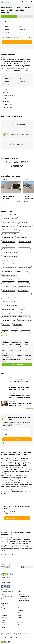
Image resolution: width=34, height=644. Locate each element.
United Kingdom (6, 625)
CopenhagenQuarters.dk (24, 601)
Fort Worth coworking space (9, 249)
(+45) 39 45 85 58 (5, 583)
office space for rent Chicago (9, 222)
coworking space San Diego (9, 241)
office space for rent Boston (9, 260)
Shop (19, 79)
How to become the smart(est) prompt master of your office (20, 404)
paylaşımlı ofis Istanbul (19, 328)
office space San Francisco (25, 287)
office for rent (21, 309)
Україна (19, 615)
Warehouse (6, 79)
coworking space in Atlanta (23, 271)
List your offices (17, 518)
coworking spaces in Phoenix (24, 294)
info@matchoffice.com (6, 581)
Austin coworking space (8, 271)
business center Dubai (25, 317)
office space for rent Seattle (9, 226)
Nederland (4, 618)
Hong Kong (20, 620)
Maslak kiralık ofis (6, 328)
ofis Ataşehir (5, 332)
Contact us (4, 599)
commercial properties (13, 67)
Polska (19, 618)
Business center (22, 76)
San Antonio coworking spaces (9, 256)
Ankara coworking (26, 332)
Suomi (3, 613)
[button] (20, 183)
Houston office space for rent (25, 226)
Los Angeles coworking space (9, 268)
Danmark (4, 606)
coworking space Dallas (23, 283)
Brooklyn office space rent (25, 222)
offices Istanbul (15, 332)
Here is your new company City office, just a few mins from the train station (20, 397)
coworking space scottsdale (9, 290)
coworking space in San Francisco (10, 253)
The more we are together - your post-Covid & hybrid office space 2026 (20, 381)
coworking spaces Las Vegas (9, 287)
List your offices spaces (7, 597)
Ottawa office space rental (8, 309)
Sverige (3, 608)
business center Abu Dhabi (9, 320)
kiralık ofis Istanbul (18, 324)
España (3, 627)
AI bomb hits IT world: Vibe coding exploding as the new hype (19, 389)
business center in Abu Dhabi (25, 320)
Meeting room (21, 81)
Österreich (20, 610)
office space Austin (7, 298)
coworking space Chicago (25, 268)
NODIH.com (21, 594)
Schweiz (19, 613)
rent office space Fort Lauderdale (10, 305)
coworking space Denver (8, 294)
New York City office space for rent (10, 234)
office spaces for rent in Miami (9, 264)
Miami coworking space (24, 249)
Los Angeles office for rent (8, 283)
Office (5, 76)
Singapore (20, 622)
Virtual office (6, 84)
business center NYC (23, 290)
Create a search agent (7, 592)
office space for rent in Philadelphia (10, 230)
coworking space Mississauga (9, 317)
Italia (18, 608)
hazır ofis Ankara (6, 324)
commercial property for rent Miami (10, 279)
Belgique (4, 620)
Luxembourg (5, 622)
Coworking (6, 81)
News (19, 592)
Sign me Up (17, 439)
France (19, 606)
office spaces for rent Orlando (9, 302)
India (18, 625)
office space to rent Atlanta (25, 241)
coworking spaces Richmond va (10, 245)
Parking (20, 84)
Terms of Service (10, 635)
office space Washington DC (9, 275)
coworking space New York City (10, 215)
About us (4, 594)
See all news (29, 408)
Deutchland (4, 615)
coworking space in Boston (22, 237)
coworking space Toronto (24, 313)
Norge (3, 610)
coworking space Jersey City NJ (10, 219)
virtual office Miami (19, 298)
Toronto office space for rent (9, 313)
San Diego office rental (8, 237)
